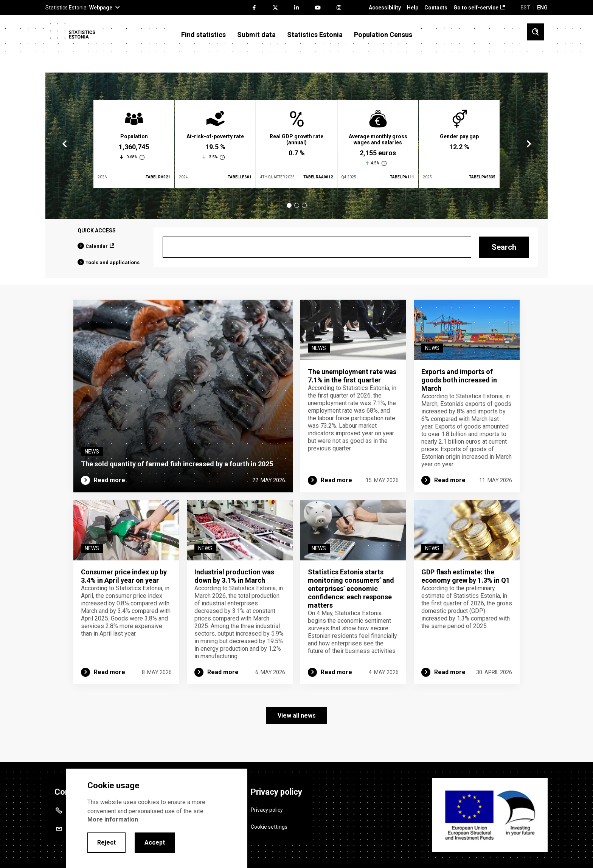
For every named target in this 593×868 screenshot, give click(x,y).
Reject (106, 842)
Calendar (97, 246)
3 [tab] (304, 205)
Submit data (256, 35)
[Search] (317, 247)
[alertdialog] (157, 818)
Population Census (383, 35)
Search (504, 247)
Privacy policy (267, 809)
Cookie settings (269, 826)
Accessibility (385, 8)
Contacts (436, 8)
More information (113, 819)
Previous (65, 144)
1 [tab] (289, 205)
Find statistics (203, 35)
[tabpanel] (134, 144)
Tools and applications (113, 262)
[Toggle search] (535, 32)
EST (525, 8)
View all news (297, 716)
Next (528, 144)
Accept (155, 842)
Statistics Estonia (315, 35)
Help (413, 8)
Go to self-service (476, 8)
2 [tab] (297, 205)
